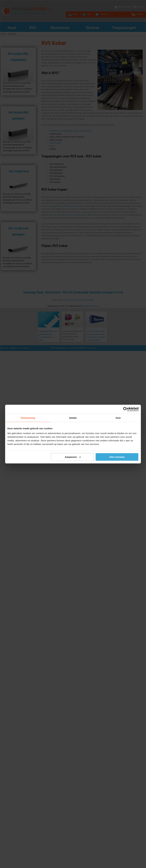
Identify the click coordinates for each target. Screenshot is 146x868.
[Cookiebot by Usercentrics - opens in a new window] (125, 409)
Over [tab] (118, 418)
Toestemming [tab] (28, 418)
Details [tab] (73, 418)
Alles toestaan (117, 457)
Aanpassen (73, 457)
